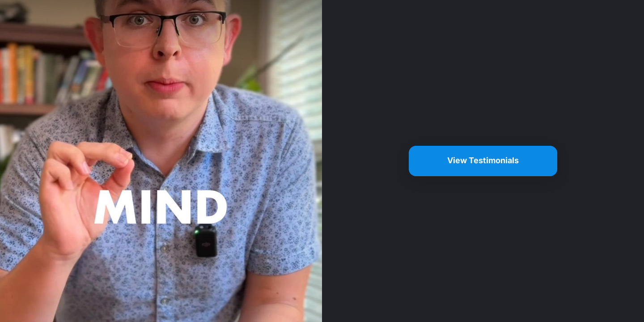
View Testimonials (483, 160)
